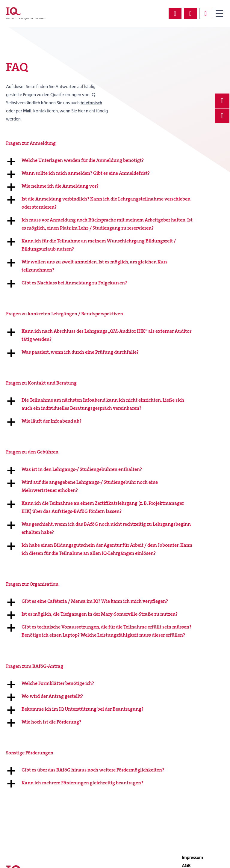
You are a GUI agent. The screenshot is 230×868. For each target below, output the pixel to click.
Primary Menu (219, 13)
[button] (115, 160)
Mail (27, 111)
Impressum (192, 858)
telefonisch (91, 103)
